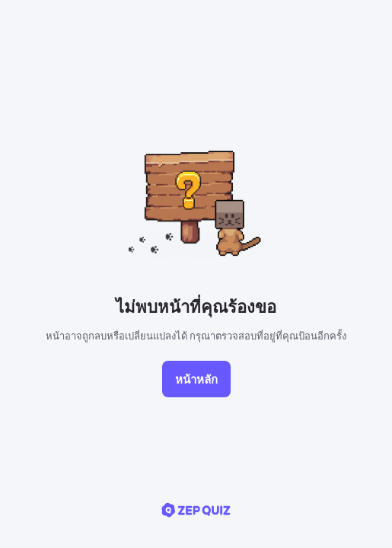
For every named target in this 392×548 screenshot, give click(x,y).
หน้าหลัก (196, 379)
